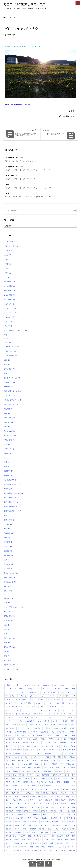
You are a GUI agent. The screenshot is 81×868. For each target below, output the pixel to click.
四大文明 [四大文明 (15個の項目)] (9, 753)
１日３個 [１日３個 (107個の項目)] (72, 850)
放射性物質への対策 (12, 484)
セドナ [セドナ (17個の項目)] (8, 710)
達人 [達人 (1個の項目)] (74, 836)
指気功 (8, 475)
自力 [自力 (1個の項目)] (63, 822)
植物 (7, 529)
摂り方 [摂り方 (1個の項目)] (27, 778)
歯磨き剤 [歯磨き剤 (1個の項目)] (56, 789)
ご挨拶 (8, 264)
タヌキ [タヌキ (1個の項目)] (16, 710)
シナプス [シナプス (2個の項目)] (43, 707)
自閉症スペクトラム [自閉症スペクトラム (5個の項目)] (43, 825)
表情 (7, 629)
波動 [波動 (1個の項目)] (39, 796)
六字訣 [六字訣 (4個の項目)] (51, 739)
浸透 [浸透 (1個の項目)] (73, 796)
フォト (8, 322)
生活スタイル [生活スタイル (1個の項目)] (37, 804)
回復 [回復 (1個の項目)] (25, 753)
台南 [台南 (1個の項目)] (39, 750)
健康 (7, 373)
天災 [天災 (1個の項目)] (13, 764)
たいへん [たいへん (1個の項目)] (22, 689)
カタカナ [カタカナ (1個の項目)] (49, 703)
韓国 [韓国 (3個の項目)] (35, 843)
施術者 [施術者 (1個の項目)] (73, 778)
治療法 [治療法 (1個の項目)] (32, 796)
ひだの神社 (9, 290)
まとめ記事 (9, 304)
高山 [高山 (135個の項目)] (74, 847)
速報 (7, 643)
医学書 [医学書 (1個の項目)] (22, 746)
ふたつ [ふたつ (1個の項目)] (66, 689)
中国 (6, 335)
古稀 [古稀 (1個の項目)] (27, 750)
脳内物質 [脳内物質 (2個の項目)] (9, 822)
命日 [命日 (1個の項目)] (58, 750)
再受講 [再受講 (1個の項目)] (8, 743)
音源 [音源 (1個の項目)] (46, 843)
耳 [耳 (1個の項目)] (74, 814)
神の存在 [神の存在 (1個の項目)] (44, 811)
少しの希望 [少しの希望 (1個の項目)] (72, 768)
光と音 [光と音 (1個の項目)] (20, 739)
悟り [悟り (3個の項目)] (15, 775)
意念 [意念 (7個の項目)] (37, 775)
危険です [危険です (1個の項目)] (44, 746)
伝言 (7, 364)
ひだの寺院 (9, 282)
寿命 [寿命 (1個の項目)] (51, 768)
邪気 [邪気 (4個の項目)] (29, 840)
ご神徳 (8, 268)
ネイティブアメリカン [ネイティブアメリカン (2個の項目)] (23, 714)
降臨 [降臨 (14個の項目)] (66, 840)
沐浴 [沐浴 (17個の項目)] (16, 796)
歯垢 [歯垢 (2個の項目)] (41, 789)
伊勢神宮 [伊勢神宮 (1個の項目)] (62, 732)
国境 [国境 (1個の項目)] (32, 753)
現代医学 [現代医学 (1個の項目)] (64, 800)
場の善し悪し (10, 435)
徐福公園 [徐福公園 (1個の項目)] (36, 771)
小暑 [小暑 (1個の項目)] (63, 768)
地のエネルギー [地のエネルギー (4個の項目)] (69, 753)
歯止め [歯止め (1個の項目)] (48, 789)
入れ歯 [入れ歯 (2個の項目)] (28, 739)
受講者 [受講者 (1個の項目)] (73, 746)
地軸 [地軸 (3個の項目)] (16, 757)
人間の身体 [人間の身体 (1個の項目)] (33, 732)
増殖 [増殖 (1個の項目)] (54, 757)
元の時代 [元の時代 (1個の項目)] (57, 735)
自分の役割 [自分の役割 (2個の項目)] (45, 822)
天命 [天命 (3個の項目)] (74, 761)
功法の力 (9, 422)
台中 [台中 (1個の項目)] (33, 750)
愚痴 (7, 462)
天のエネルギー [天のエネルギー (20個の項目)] (64, 761)
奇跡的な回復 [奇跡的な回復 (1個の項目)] (28, 764)
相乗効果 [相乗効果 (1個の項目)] (46, 807)
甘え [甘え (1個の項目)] (18, 804)
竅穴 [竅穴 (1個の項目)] (13, 814)
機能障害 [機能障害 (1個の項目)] (49, 786)
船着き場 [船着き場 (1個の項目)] (9, 829)
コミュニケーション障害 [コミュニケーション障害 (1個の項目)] (14, 707)
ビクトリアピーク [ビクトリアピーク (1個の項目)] (46, 717)
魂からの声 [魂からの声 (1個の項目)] (17, 850)
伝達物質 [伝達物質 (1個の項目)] (71, 732)
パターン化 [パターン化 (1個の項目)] (72, 714)
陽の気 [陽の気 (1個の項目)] (73, 840)
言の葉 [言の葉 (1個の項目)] (50, 829)
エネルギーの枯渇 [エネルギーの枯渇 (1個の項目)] (38, 699)
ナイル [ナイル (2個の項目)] (62, 710)
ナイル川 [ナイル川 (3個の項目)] (71, 710)
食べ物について (11, 669)
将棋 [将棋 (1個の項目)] (57, 768)
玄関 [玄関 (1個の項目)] (56, 800)
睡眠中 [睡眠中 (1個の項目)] (54, 807)
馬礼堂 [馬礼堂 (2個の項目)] (59, 847)
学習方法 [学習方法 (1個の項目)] (46, 764)
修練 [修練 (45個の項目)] (23, 735)
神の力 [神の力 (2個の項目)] (19, 811)
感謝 (7, 467)
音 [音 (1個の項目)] (40, 843)
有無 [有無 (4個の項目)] (7, 786)
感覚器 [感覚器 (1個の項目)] (67, 775)
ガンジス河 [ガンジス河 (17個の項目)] (60, 703)
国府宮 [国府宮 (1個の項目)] (39, 753)
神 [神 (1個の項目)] (69, 807)
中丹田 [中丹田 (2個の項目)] (20, 728)
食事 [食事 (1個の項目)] (16, 847)
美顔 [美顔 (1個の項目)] (63, 814)
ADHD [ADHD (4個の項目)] (26, 685)
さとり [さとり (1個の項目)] (72, 685)
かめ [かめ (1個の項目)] (55, 685)
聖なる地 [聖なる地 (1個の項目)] (9, 818)
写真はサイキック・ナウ (15, 158)
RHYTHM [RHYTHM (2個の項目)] (36, 685)
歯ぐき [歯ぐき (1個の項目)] (17, 789)
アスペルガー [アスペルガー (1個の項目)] (33, 692)
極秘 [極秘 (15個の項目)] (22, 786)
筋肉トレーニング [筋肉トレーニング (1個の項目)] (24, 814)
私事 (7, 603)
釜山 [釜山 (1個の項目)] (35, 840)
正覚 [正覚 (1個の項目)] (74, 786)
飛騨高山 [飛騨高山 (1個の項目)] (9, 847)
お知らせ (9, 251)
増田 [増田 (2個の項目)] (59, 757)
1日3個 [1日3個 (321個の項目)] (8, 685)
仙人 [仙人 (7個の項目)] (53, 732)
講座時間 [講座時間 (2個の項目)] (18, 832)
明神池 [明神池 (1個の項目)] (43, 782)
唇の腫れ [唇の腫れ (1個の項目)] (72, 750)
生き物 (8, 551)
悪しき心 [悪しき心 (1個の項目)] (30, 775)
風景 (15, 17)
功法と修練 (9, 418)
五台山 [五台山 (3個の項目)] (64, 728)
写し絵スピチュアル (13, 400)
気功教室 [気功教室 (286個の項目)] (46, 793)
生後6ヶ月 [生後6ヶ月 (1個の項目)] (26, 804)
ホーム (7, 17)
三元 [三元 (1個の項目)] (73, 721)
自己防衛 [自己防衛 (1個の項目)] (72, 822)
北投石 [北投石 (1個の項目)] (8, 746)
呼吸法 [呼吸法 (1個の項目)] (52, 750)
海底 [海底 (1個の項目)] (67, 796)
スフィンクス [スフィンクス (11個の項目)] (71, 707)
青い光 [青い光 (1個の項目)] (28, 843)
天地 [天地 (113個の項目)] (7, 764)
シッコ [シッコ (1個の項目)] (34, 707)
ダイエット (9, 317)
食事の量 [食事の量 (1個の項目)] (24, 847)
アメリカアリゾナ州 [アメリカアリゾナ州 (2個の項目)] (67, 692)
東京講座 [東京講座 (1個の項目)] (14, 786)
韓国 (7, 656)
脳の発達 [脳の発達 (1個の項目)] (54, 818)
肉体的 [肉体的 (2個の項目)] (29, 818)
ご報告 (8, 259)
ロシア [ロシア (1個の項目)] (55, 721)
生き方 (8, 546)
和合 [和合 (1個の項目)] (65, 750)
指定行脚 (9, 471)
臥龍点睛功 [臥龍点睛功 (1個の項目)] (34, 822)
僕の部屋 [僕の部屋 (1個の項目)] (48, 735)
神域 (8, 184)
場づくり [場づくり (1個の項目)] (27, 757)
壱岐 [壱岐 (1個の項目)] (65, 757)
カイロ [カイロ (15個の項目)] (38, 703)
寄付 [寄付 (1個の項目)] (23, 768)
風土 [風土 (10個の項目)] (73, 843)
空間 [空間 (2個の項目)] (7, 814)
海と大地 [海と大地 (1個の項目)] (59, 796)
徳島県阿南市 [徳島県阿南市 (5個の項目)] (47, 771)
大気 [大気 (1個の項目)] (28, 761)
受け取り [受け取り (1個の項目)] (64, 746)
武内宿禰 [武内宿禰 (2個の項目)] (9, 789)
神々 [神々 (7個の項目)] (74, 807)
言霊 (7, 634)
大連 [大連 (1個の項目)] (34, 761)
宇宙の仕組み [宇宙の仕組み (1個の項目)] (71, 764)
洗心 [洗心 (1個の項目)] (46, 796)
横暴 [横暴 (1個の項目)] (28, 786)
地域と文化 (9, 431)
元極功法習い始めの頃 (13, 391)
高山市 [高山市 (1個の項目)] (8, 850)
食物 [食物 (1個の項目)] (31, 847)
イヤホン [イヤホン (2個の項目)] (43, 696)
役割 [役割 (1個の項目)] (29, 771)
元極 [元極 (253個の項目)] (65, 735)
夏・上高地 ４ (12, 175)
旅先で (8, 489)
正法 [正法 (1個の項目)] (68, 786)
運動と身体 (9, 647)
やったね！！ (10, 308)
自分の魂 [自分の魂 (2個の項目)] (55, 822)
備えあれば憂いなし (12, 378)
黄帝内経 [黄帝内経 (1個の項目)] (43, 850)
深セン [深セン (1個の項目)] (8, 800)
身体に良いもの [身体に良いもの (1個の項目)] (11, 836)
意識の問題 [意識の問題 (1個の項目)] (46, 775)
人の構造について (12, 347)
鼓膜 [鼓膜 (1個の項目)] (51, 850)
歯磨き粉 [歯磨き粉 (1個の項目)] (66, 789)
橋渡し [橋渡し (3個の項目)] (34, 786)
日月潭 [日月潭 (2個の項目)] (26, 782)
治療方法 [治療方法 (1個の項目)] (24, 796)
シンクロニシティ (11, 313)
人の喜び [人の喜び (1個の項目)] (9, 732)
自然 (7, 612)
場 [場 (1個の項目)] (21, 757)
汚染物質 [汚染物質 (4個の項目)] (9, 796)
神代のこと (9, 586)
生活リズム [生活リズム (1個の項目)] (48, 804)
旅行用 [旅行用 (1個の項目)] (8, 782)
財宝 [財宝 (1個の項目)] (27, 832)
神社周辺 (9, 598)
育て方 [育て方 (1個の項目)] (36, 818)
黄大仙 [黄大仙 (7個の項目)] (34, 850)
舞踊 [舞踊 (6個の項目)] (74, 825)
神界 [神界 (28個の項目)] (61, 811)
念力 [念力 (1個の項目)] (73, 771)
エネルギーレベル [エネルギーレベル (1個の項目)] (54, 699)
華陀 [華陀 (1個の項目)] (25, 829)
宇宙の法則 (9, 440)
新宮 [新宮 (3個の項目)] (65, 778)
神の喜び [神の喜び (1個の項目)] (27, 811)
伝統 (7, 360)
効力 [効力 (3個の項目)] (50, 743)
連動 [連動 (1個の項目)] (53, 836)
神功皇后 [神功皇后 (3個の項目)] (53, 811)
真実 (7, 560)
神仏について (10, 582)
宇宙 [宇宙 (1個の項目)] (62, 764)
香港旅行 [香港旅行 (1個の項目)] (51, 847)
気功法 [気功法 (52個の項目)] (54, 793)
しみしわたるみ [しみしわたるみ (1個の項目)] (11, 689)
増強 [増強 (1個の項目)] (48, 757)
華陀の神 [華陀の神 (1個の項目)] (33, 829)
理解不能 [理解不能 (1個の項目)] (72, 800)
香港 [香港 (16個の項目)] (43, 847)
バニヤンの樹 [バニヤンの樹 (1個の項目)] (38, 714)
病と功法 (9, 555)
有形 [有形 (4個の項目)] (74, 782)
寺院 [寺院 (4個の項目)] (29, 768)
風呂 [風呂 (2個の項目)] (67, 843)
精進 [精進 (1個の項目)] (45, 814)
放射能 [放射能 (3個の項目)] (43, 778)
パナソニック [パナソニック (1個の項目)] (10, 717)
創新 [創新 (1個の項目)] (32, 743)
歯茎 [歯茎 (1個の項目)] (73, 789)
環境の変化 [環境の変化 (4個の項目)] (9, 804)
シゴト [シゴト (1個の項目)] (27, 707)
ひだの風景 (10, 299)
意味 (7, 458)
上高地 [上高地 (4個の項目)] (38, 725)
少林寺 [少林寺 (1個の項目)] (8, 771)
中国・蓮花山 (10, 342)
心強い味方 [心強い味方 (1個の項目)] (59, 771)
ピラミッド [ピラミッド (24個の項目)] (59, 717)
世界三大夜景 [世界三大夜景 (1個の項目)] (63, 725)
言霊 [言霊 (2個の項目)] (57, 829)
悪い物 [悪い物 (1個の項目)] (22, 775)
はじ (7, 277)
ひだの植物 (9, 286)
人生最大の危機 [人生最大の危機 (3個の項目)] (20, 732)
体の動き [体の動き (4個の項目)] (9, 735)
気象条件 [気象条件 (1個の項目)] (63, 793)
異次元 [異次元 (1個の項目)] (73, 804)
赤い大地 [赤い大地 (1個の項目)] (63, 832)
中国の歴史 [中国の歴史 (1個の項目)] (37, 728)
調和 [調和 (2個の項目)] (73, 829)
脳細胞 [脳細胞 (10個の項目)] (17, 822)
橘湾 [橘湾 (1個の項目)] (41, 786)
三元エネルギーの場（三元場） (16, 330)
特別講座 (8, 542)
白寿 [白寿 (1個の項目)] (16, 807)
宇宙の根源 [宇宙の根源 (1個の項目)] (9, 768)
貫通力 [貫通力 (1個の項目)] (34, 832)
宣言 (7, 444)
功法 (7, 413)
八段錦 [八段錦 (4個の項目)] (43, 739)
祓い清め (8, 569)
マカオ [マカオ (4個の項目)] (21, 721)
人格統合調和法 (10, 356)
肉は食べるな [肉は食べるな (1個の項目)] (19, 818)
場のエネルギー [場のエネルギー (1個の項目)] (38, 757)
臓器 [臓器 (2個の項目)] (25, 822)
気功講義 (9, 533)
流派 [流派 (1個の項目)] (52, 796)
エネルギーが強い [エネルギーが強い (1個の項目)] (22, 699)
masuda (72, 116)
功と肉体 (9, 409)
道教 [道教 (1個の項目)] (68, 836)
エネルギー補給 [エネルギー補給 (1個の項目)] (26, 703)
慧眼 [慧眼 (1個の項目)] (74, 775)
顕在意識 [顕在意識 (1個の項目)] (59, 843)
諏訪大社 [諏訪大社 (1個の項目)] (9, 832)
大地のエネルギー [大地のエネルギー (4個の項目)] (18, 761)
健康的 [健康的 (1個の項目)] (39, 735)
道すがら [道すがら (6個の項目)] (60, 836)
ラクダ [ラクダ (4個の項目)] (47, 721)
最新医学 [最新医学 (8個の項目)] (66, 782)
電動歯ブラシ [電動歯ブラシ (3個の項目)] (18, 843)
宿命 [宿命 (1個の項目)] (17, 768)
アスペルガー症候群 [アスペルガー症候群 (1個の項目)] (49, 692)
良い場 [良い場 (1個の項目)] (17, 829)
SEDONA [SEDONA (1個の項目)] (46, 685)
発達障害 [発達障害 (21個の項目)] (9, 807)
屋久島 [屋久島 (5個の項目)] (16, 771)
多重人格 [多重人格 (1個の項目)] (72, 757)
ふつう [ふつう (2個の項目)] (73, 689)
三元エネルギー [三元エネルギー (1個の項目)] (11, 725)
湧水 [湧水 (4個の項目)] (14, 800)
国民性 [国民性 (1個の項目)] (58, 753)
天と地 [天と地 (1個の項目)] (53, 761)
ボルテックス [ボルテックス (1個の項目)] (10, 721)
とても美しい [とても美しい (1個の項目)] (47, 689)
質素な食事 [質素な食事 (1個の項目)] (44, 832)
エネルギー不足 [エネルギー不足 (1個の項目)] (69, 699)
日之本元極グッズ (12, 498)
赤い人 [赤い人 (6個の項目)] (54, 832)
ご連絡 (8, 273)
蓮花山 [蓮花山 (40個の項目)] (42, 829)
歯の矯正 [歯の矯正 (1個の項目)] (26, 789)
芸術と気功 (9, 616)
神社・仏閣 (8, 591)
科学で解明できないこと (14, 607)
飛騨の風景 (9, 665)
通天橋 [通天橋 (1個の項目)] (46, 836)
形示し (8, 453)
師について (9, 449)
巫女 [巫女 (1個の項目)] (23, 771)
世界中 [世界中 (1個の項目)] (73, 725)
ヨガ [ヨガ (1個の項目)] (39, 721)
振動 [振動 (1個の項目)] (13, 778)
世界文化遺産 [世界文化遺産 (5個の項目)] (10, 728)
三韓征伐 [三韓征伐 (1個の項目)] (22, 725)
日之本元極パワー (12, 502)
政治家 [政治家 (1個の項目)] (50, 778)
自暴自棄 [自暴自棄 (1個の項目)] (9, 825)
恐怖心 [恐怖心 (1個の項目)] (8, 775)
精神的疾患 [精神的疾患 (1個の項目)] (36, 814)
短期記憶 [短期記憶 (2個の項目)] (62, 807)
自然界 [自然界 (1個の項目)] (17, 825)
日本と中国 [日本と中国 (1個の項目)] (34, 782)
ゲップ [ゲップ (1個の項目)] (71, 703)
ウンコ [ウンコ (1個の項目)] (59, 696)
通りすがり (10, 638)
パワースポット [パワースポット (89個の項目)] (23, 717)
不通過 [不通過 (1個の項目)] (53, 725)
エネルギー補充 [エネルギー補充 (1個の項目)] (11, 703)
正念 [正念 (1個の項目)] (62, 786)
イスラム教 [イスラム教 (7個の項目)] (23, 696)
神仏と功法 (9, 578)
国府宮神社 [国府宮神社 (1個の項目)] (49, 753)
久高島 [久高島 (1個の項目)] (56, 728)
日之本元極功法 (11, 506)
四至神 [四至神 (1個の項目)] (17, 753)
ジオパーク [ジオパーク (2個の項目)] (52, 707)
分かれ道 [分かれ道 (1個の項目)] (16, 743)
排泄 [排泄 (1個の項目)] (20, 778)
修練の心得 (9, 369)
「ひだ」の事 (10, 242)
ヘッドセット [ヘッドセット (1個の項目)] (70, 717)
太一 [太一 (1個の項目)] (19, 764)
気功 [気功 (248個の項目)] (37, 793)
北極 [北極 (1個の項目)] (15, 746)
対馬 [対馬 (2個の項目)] (46, 768)
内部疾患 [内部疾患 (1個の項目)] (72, 739)
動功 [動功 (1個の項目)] (56, 743)
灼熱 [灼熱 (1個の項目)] (26, 800)
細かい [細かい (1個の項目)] (56, 814)
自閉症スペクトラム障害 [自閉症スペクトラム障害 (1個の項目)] (61, 825)
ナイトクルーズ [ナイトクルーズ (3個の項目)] (51, 710)
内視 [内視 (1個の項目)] (64, 739)
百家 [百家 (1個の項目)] (32, 807)
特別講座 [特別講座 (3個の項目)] (39, 800)
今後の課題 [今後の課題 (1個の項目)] (44, 732)
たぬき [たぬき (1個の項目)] (30, 689)
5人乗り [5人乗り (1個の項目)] (17, 685)
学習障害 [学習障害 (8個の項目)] (54, 764)
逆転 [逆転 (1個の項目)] (29, 836)
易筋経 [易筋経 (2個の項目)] (51, 782)
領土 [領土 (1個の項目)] (52, 843)
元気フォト (10, 396)
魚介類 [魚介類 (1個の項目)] (27, 850)
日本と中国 (9, 520)
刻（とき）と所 (11, 404)
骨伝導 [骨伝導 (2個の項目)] (67, 847)
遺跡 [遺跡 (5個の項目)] (23, 840)
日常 (7, 515)
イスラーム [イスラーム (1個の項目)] (33, 696)
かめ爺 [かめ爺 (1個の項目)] (63, 685)
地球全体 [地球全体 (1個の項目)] (9, 757)
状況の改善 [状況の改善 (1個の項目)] (48, 800)
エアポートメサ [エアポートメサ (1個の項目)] (70, 696)
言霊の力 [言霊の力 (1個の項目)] (65, 829)
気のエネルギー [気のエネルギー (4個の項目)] (17, 793)
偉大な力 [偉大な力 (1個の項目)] (31, 735)
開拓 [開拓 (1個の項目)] (53, 840)
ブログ (8, 326)
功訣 (7, 427)
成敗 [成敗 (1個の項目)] (7, 778)
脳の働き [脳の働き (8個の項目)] (45, 818)
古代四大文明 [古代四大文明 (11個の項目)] (18, 750)
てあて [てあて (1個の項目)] (37, 689)
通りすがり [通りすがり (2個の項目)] (37, 836)
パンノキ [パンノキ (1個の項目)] (34, 717)
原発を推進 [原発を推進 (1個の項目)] (54, 746)
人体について (10, 351)
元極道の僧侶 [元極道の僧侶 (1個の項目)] (10, 739)
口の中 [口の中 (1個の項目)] (8, 750)
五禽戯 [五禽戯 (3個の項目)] (72, 728)
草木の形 (9, 620)
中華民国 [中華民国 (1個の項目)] (47, 728)
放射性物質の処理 (12, 480)
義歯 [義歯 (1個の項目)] (69, 814)
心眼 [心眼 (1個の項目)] (67, 771)
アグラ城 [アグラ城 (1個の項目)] (21, 692)
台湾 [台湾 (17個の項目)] (45, 750)
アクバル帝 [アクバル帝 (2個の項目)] (9, 692)
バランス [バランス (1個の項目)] (48, 714)
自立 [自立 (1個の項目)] (24, 825)
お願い (8, 255)
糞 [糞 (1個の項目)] (50, 814)
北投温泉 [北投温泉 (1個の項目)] (72, 743)
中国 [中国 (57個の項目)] (28, 728)
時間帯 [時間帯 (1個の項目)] (58, 782)
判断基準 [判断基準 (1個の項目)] (25, 743)
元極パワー (9, 382)
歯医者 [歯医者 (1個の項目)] (34, 789)
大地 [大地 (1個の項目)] (7, 761)
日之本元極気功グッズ (13, 511)
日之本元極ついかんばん (13, 493)
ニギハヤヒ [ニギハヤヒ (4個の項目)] (9, 714)
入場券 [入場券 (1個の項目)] (35, 739)
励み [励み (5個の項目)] (44, 743)
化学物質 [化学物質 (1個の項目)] (63, 743)
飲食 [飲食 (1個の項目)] (37, 847)
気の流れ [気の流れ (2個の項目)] (29, 793)
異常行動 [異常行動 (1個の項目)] (64, 804)
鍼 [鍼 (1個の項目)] (40, 840)
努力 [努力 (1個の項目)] (38, 743)
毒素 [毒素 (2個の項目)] (7, 793)
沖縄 (7, 538)
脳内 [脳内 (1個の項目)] (61, 818)
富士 (8, 193)
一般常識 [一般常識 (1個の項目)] (64, 721)
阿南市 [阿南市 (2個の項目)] (60, 840)
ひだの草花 (9, 295)
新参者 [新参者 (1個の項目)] (58, 778)
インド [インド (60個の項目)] (52, 696)
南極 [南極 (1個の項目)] (29, 746)
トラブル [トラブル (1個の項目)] (39, 710)
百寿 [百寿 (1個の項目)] (38, 807)
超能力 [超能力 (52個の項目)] (72, 832)
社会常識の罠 (10, 564)
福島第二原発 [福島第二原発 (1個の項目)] (70, 811)
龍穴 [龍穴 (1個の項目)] (57, 850)
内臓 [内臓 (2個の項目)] (58, 739)
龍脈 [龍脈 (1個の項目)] (64, 850)
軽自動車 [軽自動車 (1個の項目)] (22, 836)
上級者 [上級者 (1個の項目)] (30, 725)
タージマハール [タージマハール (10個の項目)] (27, 710)
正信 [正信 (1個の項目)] (56, 786)
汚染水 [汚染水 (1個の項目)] (72, 793)
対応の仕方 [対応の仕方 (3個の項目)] (37, 768)
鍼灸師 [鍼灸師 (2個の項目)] (46, 840)
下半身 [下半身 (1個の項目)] (46, 725)
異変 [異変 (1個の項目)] (57, 804)
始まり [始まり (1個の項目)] (37, 764)
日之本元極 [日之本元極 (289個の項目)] (17, 782)
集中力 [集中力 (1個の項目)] (8, 843)
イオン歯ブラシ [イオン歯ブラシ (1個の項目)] (11, 696)
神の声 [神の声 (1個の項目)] (36, 811)
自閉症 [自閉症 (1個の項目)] (31, 825)
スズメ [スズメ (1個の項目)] (61, 707)
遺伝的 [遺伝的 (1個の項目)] (17, 840)
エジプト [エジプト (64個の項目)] (9, 699)
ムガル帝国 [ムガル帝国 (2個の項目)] (30, 721)
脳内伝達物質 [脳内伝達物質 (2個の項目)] (71, 818)
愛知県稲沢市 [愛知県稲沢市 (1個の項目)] (57, 775)
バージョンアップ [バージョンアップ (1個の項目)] (59, 714)
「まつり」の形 (11, 246)
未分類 (8, 524)
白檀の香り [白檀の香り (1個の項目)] (24, 807)
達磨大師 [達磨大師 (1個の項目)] (9, 840)
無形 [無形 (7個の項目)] (32, 800)
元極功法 (9, 387)
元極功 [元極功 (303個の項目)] (72, 735)
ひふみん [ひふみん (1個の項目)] (57, 689)
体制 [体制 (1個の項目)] (16, 735)
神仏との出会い (11, 573)
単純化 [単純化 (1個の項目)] (36, 746)
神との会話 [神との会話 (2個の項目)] (9, 811)
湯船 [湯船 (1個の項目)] (20, 800)
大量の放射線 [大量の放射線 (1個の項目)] (43, 761)
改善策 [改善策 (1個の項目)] (35, 778)
